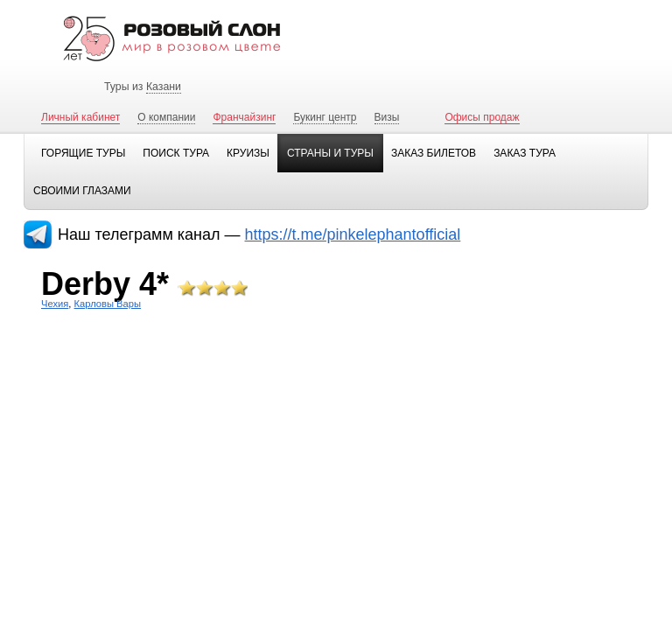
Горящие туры (83, 153)
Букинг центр (325, 117)
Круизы (248, 153)
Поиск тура (176, 153)
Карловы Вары (108, 304)
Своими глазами (82, 191)
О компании (166, 117)
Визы (387, 117)
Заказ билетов (434, 153)
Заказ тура (525, 153)
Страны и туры (330, 153)
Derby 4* (105, 284)
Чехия (55, 304)
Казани (164, 87)
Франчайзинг (244, 117)
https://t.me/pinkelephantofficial (353, 234)
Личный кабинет (80, 117)
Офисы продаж (482, 117)
